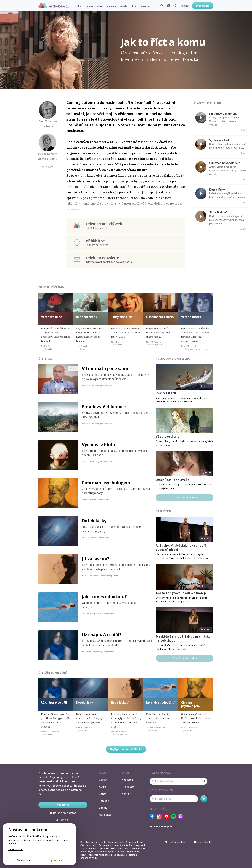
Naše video (163, 511)
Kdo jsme (127, 780)
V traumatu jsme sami (105, 368)
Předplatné (203, 6)
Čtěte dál (45, 359)
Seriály (123, 6)
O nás (143, 6)
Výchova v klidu (220, 140)
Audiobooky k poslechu (173, 359)
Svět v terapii (166, 393)
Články (79, 6)
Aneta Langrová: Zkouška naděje (181, 593)
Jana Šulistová (48, 121)
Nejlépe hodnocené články (126, 749)
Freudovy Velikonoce (223, 114)
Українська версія (161, 826)
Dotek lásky (217, 190)
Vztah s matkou (192, 317)
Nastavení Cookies (204, 842)
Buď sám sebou (87, 317)
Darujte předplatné (63, 813)
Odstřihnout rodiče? (160, 317)
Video (100, 6)
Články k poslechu (207, 103)
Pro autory (128, 787)
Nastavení (23, 860)
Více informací (16, 849)
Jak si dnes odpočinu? (104, 596)
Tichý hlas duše (122, 317)
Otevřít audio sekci (185, 497)
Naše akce (105, 815)
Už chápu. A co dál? (102, 634)
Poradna (111, 6)
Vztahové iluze (52, 317)
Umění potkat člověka (173, 480)
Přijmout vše (55, 860)
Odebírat (204, 799)
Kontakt (127, 794)
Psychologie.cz (54, 5)
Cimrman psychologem (225, 163)
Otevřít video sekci (185, 658)
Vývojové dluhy (168, 436)
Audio (90, 6)
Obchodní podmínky (175, 842)
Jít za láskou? (218, 212)
